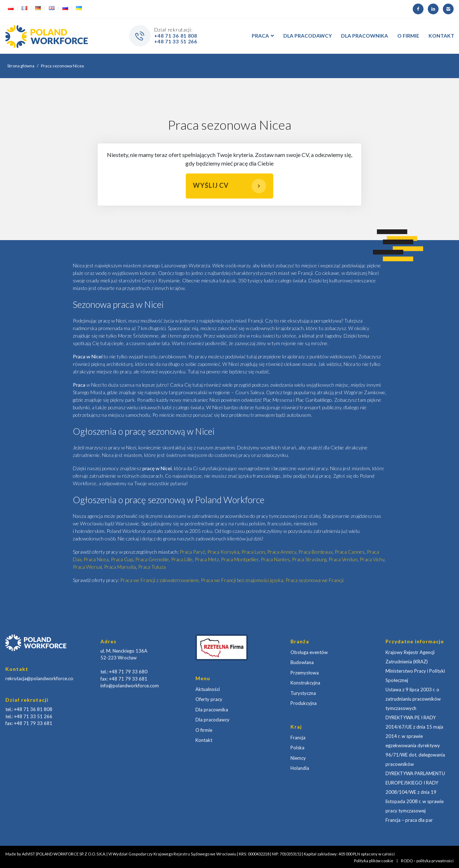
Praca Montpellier (240, 559)
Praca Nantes (275, 559)
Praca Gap (122, 559)
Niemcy (298, 758)
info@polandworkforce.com (130, 686)
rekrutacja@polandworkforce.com (41, 678)
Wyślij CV (229, 186)
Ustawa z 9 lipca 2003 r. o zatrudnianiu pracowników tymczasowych (413, 699)
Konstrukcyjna (305, 683)
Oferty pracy (209, 699)
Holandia (300, 768)
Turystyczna (303, 693)
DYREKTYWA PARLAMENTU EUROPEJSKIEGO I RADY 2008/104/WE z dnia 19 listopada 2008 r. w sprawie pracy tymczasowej (415, 792)
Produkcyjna (304, 703)
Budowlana (302, 662)
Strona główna (21, 66)
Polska (297, 748)
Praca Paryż (192, 552)
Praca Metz (207, 559)
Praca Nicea (96, 559)
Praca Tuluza (152, 567)
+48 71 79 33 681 (33, 723)
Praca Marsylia (120, 567)
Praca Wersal (87, 567)
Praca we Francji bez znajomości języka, (243, 580)
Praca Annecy (282, 552)
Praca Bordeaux (315, 552)
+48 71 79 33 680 (128, 672)
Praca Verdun (343, 559)
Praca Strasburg (309, 559)
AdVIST (29, 854)
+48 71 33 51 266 (176, 41)
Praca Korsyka (223, 552)
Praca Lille (182, 559)
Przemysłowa (305, 673)
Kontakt (204, 740)
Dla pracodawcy (212, 720)
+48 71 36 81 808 (176, 36)
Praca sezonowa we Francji (314, 580)
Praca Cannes (350, 552)
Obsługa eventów (309, 652)
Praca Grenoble (152, 559)
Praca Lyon (253, 552)
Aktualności (208, 689)
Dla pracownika (212, 710)
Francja (298, 738)
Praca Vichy (372, 559)
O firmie (204, 730)
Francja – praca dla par (409, 820)
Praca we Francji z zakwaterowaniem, (160, 580)
